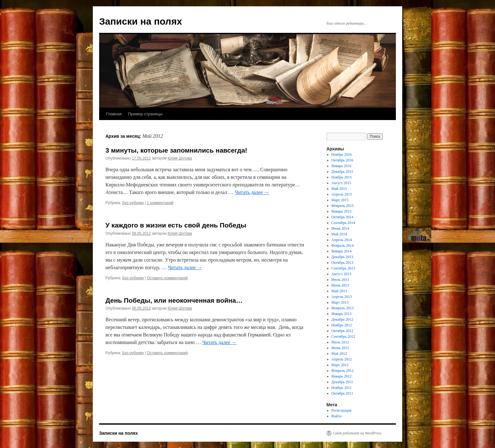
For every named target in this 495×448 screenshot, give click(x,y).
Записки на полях (141, 21)
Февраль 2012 (343, 371)
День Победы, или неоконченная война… (174, 300)
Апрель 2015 (342, 194)
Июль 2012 (340, 342)
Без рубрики (133, 203)
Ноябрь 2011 (342, 388)
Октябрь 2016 (343, 160)
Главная (114, 114)
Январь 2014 (342, 251)
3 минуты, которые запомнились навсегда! (176, 150)
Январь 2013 (342, 314)
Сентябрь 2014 (343, 223)
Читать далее (252, 192)
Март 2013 (340, 302)
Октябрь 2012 (343, 331)
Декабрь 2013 (342, 257)
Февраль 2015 (343, 206)
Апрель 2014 (342, 240)
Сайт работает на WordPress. (358, 433)
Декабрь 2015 (342, 172)
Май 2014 (339, 234)
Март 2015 (340, 200)
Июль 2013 (340, 280)
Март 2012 (340, 365)
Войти (337, 416)
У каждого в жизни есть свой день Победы (176, 225)
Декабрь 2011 (342, 382)
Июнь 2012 (340, 348)
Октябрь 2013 (343, 263)
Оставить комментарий (167, 278)
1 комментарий (160, 203)
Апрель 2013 (342, 297)
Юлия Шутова (180, 158)
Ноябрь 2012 (342, 325)
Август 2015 (341, 183)
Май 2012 (339, 354)
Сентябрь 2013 (343, 268)
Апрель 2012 (342, 359)
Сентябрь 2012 (343, 336)
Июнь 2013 (340, 285)
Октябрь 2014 (343, 217)
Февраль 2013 (343, 308)
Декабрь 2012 (342, 319)
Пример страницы (145, 114)
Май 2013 (339, 291)
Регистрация (342, 410)
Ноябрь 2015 (342, 177)
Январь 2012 (342, 376)
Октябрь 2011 (342, 393)
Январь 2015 (342, 211)
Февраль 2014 (343, 245)
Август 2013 (341, 274)
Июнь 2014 (340, 228)
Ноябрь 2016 (342, 154)
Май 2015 (339, 189)
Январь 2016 (342, 166)
